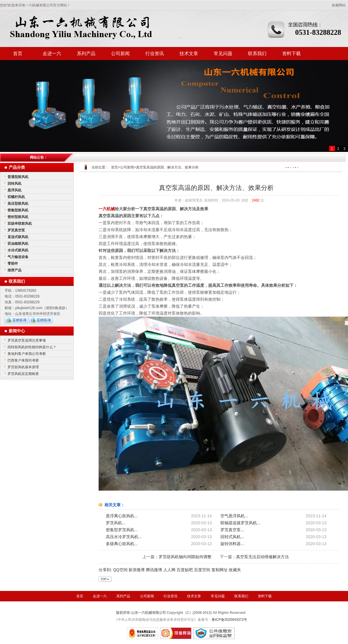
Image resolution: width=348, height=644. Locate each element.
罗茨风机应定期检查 (23, 374)
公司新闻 (120, 53)
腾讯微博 (154, 570)
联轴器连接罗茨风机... (240, 523)
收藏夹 (235, 570)
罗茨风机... (116, 523)
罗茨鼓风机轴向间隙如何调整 (185, 557)
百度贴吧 (185, 570)
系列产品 (86, 53)
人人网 (169, 570)
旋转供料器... (232, 544)
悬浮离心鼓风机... (122, 516)
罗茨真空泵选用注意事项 (27, 340)
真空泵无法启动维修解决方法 (262, 557)
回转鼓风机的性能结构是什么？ (32, 347)
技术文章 (189, 53)
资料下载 (291, 53)
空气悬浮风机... (234, 516)
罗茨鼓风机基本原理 (23, 367)
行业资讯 (155, 53)
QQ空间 (120, 570)
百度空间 (202, 570)
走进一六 (52, 53)
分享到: (105, 570)
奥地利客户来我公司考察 (27, 354)
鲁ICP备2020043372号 (230, 620)
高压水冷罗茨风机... (124, 537)
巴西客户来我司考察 (23, 360)
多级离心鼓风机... (122, 544)
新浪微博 (137, 570)
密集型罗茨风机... (122, 530)
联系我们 (257, 53)
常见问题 (223, 53)
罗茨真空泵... (232, 530)
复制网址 (220, 570)
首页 (18, 53)
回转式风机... (232, 537)
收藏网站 (339, 5)
